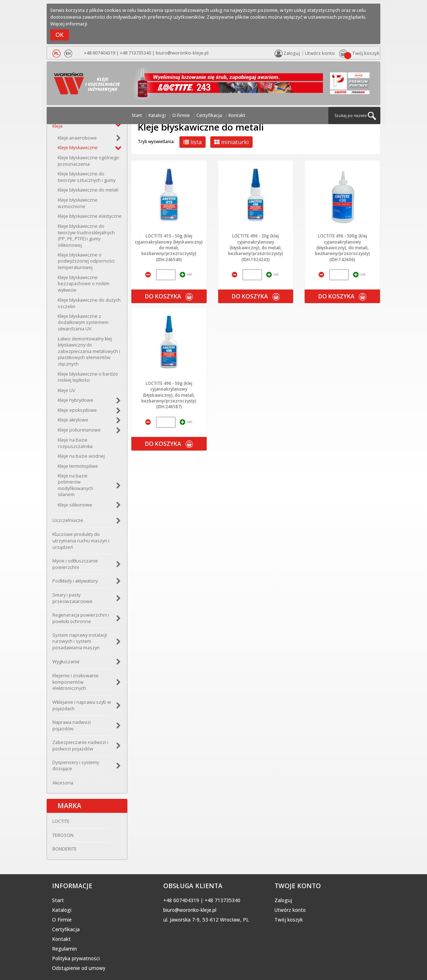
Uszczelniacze (68, 520)
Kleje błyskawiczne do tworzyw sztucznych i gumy (87, 177)
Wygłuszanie (66, 662)
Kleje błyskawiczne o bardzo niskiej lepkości (88, 377)
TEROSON (63, 835)
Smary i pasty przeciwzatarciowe (72, 598)
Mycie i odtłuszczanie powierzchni (75, 564)
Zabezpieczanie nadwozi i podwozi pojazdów (80, 746)
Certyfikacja (209, 115)
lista (193, 142)
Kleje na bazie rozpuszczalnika (75, 443)
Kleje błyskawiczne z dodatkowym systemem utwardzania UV (83, 322)
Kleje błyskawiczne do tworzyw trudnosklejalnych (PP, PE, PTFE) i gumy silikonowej (86, 236)
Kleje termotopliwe (78, 466)
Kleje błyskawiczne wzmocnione (78, 203)
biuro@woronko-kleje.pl (182, 53)
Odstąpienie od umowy (79, 968)
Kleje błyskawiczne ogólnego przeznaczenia (88, 161)
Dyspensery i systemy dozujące (76, 766)
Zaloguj (283, 900)
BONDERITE (65, 849)
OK (60, 35)
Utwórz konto (320, 53)
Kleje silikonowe (75, 505)
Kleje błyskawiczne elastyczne (90, 216)
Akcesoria (63, 783)
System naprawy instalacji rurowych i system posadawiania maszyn (80, 641)
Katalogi (157, 115)
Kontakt (237, 115)
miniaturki (231, 142)
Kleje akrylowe (73, 420)
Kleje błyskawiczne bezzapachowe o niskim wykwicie (84, 284)
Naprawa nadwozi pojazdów (72, 725)
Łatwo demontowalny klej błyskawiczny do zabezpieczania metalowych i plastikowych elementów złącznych (89, 352)
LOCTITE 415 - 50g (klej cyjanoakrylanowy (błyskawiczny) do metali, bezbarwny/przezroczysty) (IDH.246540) (169, 248)
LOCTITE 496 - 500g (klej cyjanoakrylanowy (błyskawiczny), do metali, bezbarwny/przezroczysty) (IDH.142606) (342, 248)
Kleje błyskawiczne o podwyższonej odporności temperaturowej (86, 261)
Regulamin (64, 949)
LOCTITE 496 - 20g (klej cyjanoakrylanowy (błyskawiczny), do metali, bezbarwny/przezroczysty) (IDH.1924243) (256, 248)
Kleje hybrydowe (76, 400)
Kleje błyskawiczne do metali (88, 190)
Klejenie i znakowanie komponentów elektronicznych (76, 682)
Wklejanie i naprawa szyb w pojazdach (82, 705)
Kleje (58, 126)
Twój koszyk (289, 920)
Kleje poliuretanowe (79, 430)
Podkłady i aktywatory (75, 581)
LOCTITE (61, 821)
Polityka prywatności (76, 958)
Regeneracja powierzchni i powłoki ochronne (81, 618)
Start (137, 115)
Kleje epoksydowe (77, 410)
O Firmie (181, 115)
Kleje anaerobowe (77, 138)
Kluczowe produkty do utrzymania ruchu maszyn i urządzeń (81, 541)
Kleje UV (67, 390)
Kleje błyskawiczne (78, 148)
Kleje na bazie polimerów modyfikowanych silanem (76, 485)
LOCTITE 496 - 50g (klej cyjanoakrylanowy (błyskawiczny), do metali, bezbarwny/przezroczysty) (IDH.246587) (169, 395)
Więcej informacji (69, 24)
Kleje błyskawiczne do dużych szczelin (89, 303)
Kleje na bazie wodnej (81, 456)
